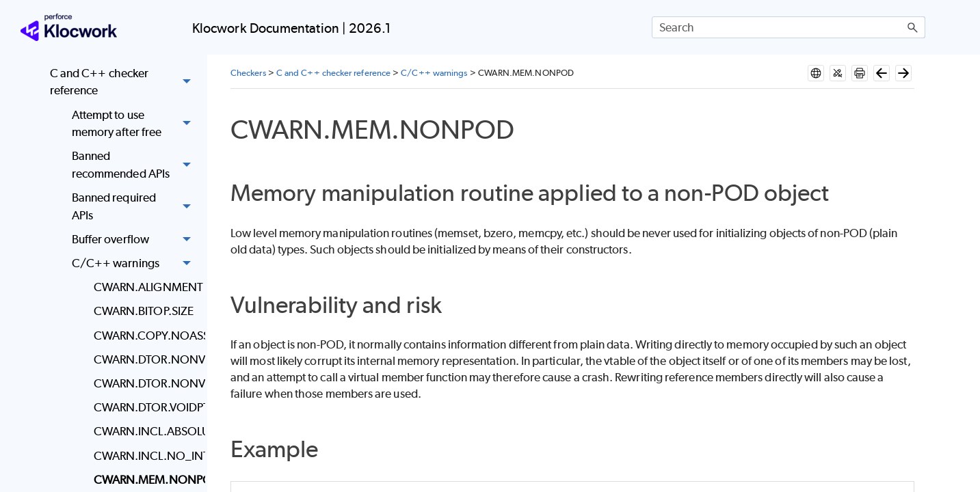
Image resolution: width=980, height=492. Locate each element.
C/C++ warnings (135, 263)
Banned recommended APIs (135, 166)
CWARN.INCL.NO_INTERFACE (146, 456)
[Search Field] (789, 27)
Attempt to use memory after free (135, 124)
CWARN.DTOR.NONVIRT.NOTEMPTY (146, 383)
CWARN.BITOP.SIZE (144, 311)
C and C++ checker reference (124, 82)
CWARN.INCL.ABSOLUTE (146, 431)
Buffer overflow (135, 240)
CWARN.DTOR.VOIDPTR (146, 407)
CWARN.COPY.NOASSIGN (146, 336)
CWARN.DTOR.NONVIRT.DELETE (146, 359)
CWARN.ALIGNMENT (146, 287)
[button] (913, 27)
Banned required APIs (135, 207)
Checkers (248, 73)
